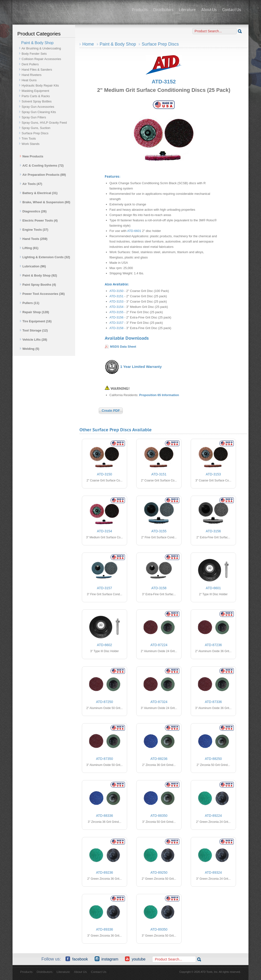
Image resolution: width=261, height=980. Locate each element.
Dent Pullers (30, 64)
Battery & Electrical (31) (39, 193)
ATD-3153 (117, 301)
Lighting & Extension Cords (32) (45, 257)
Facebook (77, 959)
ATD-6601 (134, 231)
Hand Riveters (32, 75)
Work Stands (31, 144)
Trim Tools (29, 139)
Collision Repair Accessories (41, 59)
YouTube (135, 959)
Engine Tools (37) (34, 230)
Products (140, 10)
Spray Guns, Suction (36, 128)
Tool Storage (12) (34, 330)
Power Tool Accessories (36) (42, 294)
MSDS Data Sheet (123, 347)
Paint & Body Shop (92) (38, 275)
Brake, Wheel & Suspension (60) (45, 202)
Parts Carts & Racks (36, 96)
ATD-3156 (117, 317)
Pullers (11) (29, 303)
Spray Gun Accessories (38, 107)
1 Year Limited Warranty (141, 367)
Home (88, 44)
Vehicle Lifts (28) (33, 340)
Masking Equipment (35, 91)
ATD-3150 (117, 291)
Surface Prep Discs (35, 133)
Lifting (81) (29, 248)
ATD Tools (71, 10)
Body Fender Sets (34, 54)
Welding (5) (29, 349)
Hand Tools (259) (34, 239)
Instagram (106, 959)
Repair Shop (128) (34, 312)
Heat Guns (29, 80)
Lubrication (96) (33, 266)
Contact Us (232, 10)
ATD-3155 (117, 312)
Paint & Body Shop (118, 44)
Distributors (163, 10)
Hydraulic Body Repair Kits (40, 85)
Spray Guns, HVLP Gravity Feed (44, 123)
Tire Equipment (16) (36, 321)
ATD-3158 (117, 328)
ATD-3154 (117, 307)
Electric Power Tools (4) (39, 220)
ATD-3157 (117, 323)
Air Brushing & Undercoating (41, 48)
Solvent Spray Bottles (37, 101)
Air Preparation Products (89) (43, 175)
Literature (187, 10)
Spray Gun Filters (34, 117)
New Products (32, 156)
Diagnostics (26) (33, 211)
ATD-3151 (117, 296)
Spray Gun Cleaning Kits (39, 112)
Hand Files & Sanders (37, 70)
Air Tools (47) (31, 184)
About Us (209, 10)
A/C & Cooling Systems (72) (42, 166)
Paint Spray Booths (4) (38, 285)
